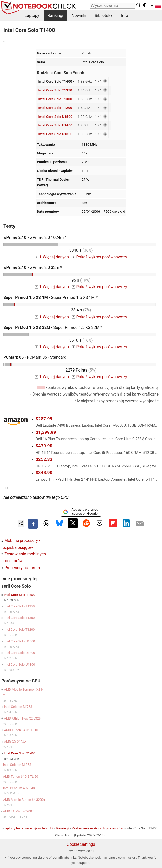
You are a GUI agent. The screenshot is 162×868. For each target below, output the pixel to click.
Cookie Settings (81, 844)
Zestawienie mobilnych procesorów (97, 828)
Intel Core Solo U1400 (55, 125)
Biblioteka (103, 15)
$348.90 (44, 473)
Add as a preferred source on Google (81, 511)
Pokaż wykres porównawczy (99, 257)
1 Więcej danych (52, 257)
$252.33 (44, 459)
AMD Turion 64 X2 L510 (21, 730)
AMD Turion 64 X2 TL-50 (21, 776)
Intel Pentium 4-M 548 (19, 788)
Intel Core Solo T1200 (55, 108)
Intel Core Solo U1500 (55, 117)
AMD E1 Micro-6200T (18, 811)
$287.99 (44, 419)
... (156, 15)
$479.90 (44, 446)
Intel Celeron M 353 (17, 765)
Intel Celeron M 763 (18, 707)
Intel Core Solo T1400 (20, 595)
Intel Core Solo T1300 (55, 99)
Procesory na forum (22, 568)
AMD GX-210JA (15, 742)
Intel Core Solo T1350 (55, 90)
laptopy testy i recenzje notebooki (29, 828)
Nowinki (79, 15)
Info (125, 15)
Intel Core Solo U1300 (55, 134)
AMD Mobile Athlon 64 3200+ (24, 800)
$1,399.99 (46, 432)
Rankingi (55, 15)
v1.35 (6, 488)
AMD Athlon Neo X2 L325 (22, 718)
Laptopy (32, 15)
